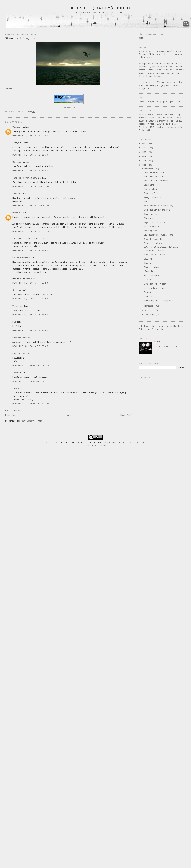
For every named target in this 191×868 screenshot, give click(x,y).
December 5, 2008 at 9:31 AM (30, 171)
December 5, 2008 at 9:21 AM (30, 155)
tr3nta (16, 373)
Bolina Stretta (20, 258)
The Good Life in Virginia (26, 239)
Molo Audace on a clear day (159, 206)
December (149, 169)
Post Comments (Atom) (32, 421)
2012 (145, 148)
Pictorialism (151, 189)
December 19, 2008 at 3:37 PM (31, 404)
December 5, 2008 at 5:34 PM (30, 315)
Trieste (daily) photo (100, 8)
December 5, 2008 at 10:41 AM (31, 206)
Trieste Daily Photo (58, 443)
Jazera (147, 292)
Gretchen (17, 290)
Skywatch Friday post (21, 39)
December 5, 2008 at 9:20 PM (30, 331)
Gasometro (149, 185)
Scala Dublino (151, 276)
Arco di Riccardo (153, 239)
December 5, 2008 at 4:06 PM (30, 251)
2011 (145, 152)
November (149, 306)
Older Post (126, 415)
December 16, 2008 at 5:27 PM (31, 381)
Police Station (152, 227)
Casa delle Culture (154, 173)
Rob (78, 443)
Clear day (149, 272)
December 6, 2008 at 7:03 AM (30, 346)
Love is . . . (151, 297)
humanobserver (20, 338)
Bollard (148, 259)
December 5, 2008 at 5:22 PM (30, 299)
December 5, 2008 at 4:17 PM (30, 283)
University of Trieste (156, 288)
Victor (16, 306)
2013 (145, 144)
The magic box (151, 231)
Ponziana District (153, 177)
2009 (145, 161)
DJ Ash (147, 280)
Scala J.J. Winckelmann (156, 181)
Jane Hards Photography (25, 178)
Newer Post (11, 415)
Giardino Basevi (152, 214)
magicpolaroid (20, 354)
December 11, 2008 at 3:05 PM (31, 366)
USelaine (17, 162)
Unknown (16, 127)
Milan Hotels (159, 329)
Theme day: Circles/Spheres (159, 301)
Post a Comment (13, 411)
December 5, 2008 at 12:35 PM (31, 231)
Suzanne (16, 194)
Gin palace (150, 218)
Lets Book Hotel (147, 326)
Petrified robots (153, 243)
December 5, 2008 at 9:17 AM (30, 136)
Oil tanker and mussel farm (159, 235)
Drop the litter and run (157, 210)
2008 (145, 165)
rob (159, 342)
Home (68, 415)
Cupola (147, 263)
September (150, 315)
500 (146, 202)
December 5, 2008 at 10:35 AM (31, 186)
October (149, 310)
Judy (15, 389)
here (74, 107)
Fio (14, 322)
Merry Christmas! (153, 198)
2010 (145, 157)
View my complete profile (167, 347)
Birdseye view (151, 267)
